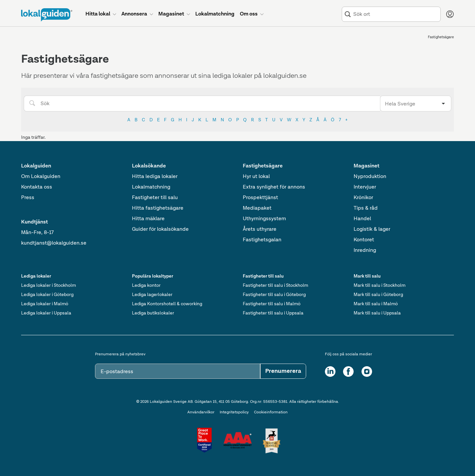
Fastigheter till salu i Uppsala (273, 313)
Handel (362, 219)
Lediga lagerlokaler (152, 295)
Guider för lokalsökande (160, 229)
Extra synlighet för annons (274, 187)
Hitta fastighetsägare (158, 208)
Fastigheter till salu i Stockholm (275, 285)
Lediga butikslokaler (153, 313)
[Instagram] (367, 372)
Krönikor (363, 198)
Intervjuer (365, 187)
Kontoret (364, 240)
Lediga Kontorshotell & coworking (167, 304)
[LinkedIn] (330, 372)
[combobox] (396, 14)
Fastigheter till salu (155, 198)
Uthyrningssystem (264, 219)
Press (28, 198)
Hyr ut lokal (256, 177)
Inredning (365, 251)
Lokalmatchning (151, 187)
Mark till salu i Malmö (376, 304)
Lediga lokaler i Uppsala (46, 313)
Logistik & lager (372, 229)
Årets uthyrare (260, 229)
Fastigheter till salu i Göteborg (274, 295)
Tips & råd (366, 208)
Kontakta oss (37, 187)
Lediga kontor (146, 285)
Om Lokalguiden (41, 177)
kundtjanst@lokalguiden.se (54, 243)
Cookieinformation (271, 412)
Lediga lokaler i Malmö (45, 304)
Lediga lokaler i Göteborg (47, 295)
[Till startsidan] (47, 15)
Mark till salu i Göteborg (378, 295)
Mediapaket (257, 208)
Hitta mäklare (148, 219)
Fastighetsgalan (262, 240)
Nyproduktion (370, 177)
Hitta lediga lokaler (155, 177)
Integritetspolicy (234, 412)
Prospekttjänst (260, 198)
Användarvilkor (201, 412)
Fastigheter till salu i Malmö (272, 304)
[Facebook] (348, 372)
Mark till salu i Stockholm (380, 285)
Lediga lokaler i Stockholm (48, 285)
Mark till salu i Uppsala (377, 313)
